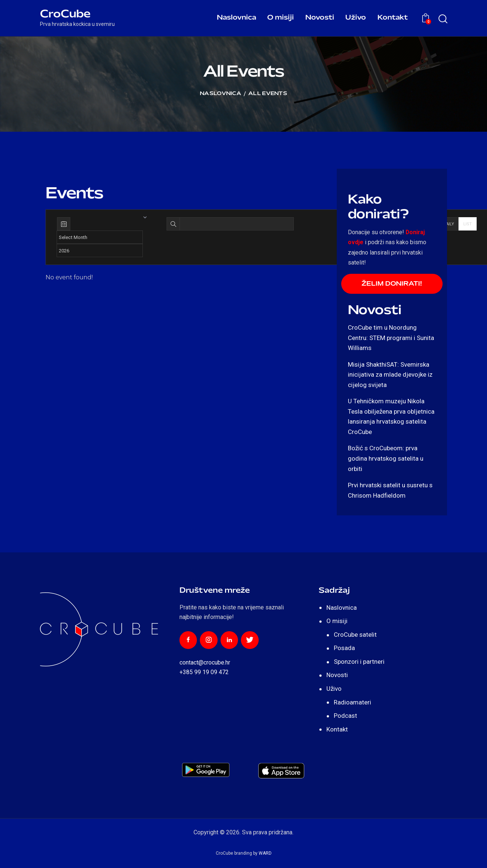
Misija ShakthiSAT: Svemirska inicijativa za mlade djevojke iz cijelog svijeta (390, 375)
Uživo (334, 689)
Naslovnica (221, 94)
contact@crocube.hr (205, 663)
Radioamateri (352, 703)
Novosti (337, 676)
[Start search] (442, 19)
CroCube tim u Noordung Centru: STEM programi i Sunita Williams (391, 338)
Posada (344, 648)
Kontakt (337, 730)
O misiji (337, 621)
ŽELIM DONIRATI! (392, 284)
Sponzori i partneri (359, 662)
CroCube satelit (355, 635)
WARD (265, 854)
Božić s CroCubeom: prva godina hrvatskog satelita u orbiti (386, 459)
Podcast (345, 716)
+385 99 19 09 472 (204, 672)
